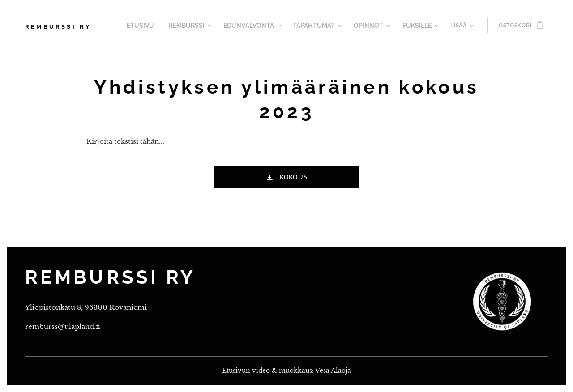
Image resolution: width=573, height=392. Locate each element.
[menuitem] (162, 26)
